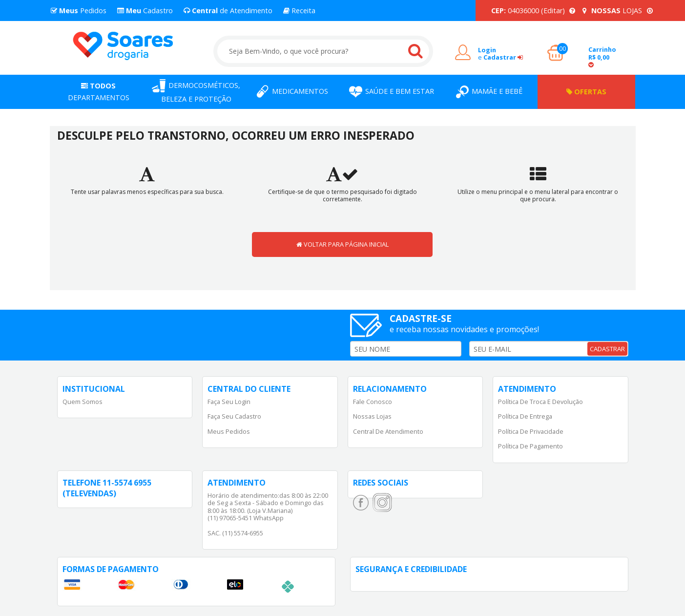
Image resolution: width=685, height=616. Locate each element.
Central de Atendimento (388, 431)
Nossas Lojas (372, 416)
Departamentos (99, 92)
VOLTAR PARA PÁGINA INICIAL (342, 244)
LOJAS (618, 11)
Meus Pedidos (229, 431)
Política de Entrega (525, 416)
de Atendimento (228, 11)
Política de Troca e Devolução (540, 402)
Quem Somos (83, 402)
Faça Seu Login (229, 402)
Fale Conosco (373, 402)
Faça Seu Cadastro (234, 416)
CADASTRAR (607, 349)
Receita (299, 11)
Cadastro (145, 11)
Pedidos (79, 11)
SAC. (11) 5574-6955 (235, 533)
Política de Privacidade (531, 431)
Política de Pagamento (530, 446)
